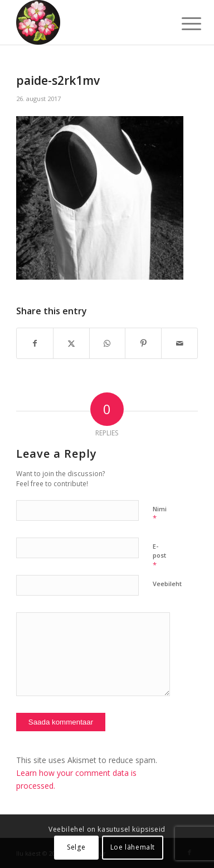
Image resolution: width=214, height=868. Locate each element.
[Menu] (183, 23)
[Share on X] (71, 343)
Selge (76, 847)
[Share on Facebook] (35, 343)
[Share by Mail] (179, 343)
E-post (159, 556)
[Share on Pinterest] (143, 343)
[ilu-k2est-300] (89, 22)
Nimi (160, 514)
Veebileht (167, 584)
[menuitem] (183, 23)
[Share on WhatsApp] (108, 343)
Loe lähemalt (133, 847)
